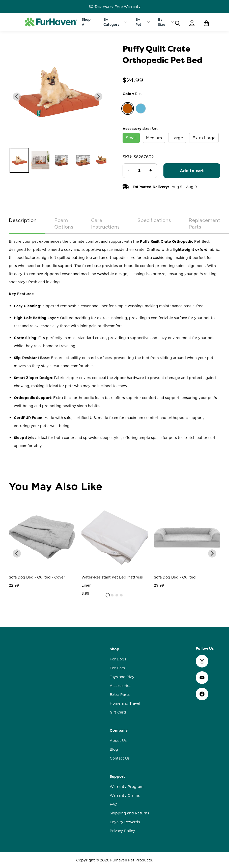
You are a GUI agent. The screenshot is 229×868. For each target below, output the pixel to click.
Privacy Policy (122, 859)
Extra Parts (120, 723)
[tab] (108, 636)
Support (117, 805)
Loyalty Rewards (125, 850)
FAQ (113, 832)
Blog (114, 777)
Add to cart (192, 171)
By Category (111, 22)
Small (131, 138)
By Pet (138, 22)
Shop (115, 677)
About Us (118, 769)
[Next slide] (98, 97)
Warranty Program (127, 815)
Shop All (86, 22)
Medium (154, 138)
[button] (19, 160)
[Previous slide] (17, 97)
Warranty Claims (125, 824)
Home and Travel (125, 731)
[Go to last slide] (17, 594)
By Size (162, 22)
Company (119, 759)
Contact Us (120, 786)
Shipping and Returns (129, 841)
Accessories (120, 714)
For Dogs (118, 687)
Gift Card (118, 740)
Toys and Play (122, 705)
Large (177, 138)
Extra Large (204, 138)
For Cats (117, 696)
